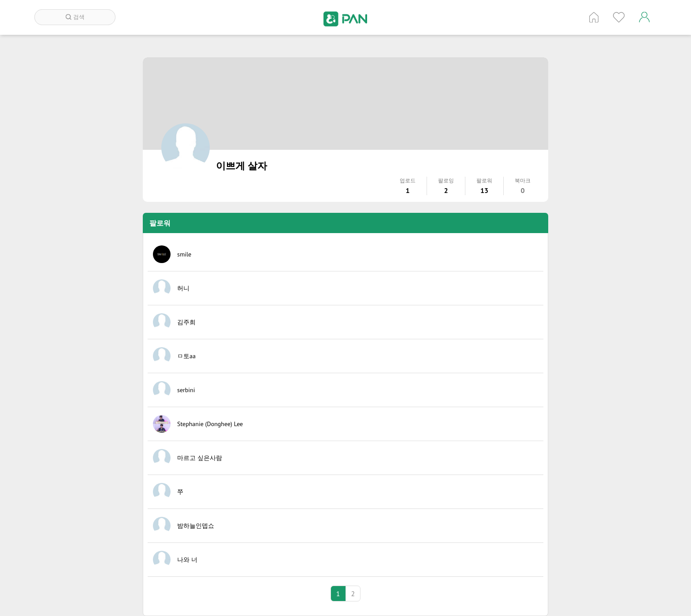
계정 (644, 17)
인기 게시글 (619, 17)
